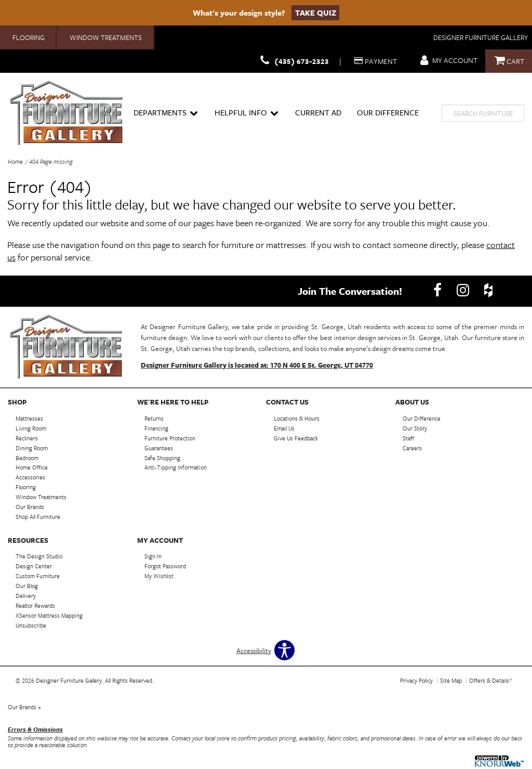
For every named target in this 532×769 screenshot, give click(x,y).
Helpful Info (247, 113)
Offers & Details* (491, 680)
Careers (412, 447)
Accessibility (254, 650)
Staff (408, 438)
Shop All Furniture (38, 517)
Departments (166, 113)
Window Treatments (106, 37)
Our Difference (388, 112)
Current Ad (318, 112)
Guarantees (159, 447)
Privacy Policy (416, 680)
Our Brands (24, 707)
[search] (483, 113)
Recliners (27, 438)
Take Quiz (316, 12)
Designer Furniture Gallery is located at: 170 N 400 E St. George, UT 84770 (257, 365)
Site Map (451, 680)
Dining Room (32, 447)
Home (15, 161)
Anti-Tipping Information (176, 467)
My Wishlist (159, 576)
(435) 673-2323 (293, 61)
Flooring (29, 37)
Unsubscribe (31, 625)
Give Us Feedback (296, 438)
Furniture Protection (170, 438)
